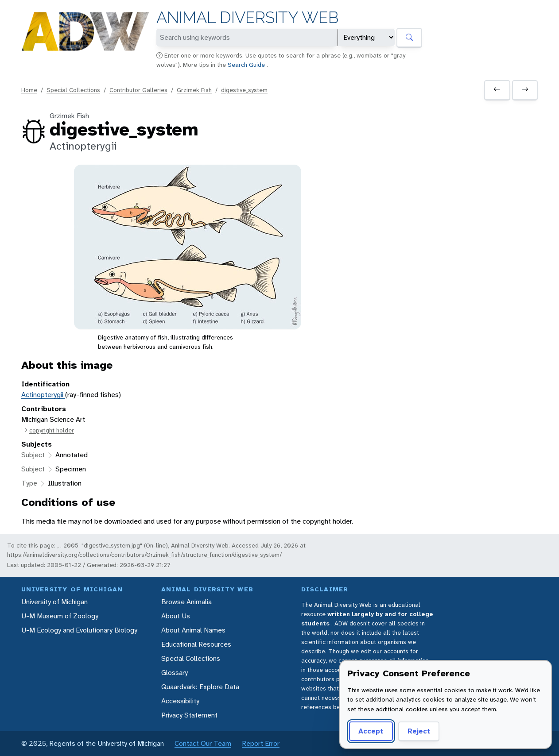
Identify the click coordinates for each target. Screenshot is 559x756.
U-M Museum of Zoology (60, 616)
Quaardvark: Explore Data (200, 687)
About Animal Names (193, 630)
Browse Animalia (186, 602)
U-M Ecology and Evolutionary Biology (79, 630)
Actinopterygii (43, 395)
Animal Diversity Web (247, 17)
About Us (176, 616)
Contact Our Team (203, 743)
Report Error (261, 743)
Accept (371, 731)
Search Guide (247, 65)
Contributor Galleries (138, 90)
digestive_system (244, 90)
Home (29, 90)
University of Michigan (54, 602)
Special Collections (73, 90)
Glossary (175, 673)
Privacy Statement (189, 715)
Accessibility (180, 701)
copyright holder (48, 430)
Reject (419, 731)
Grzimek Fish (194, 90)
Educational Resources (196, 644)
